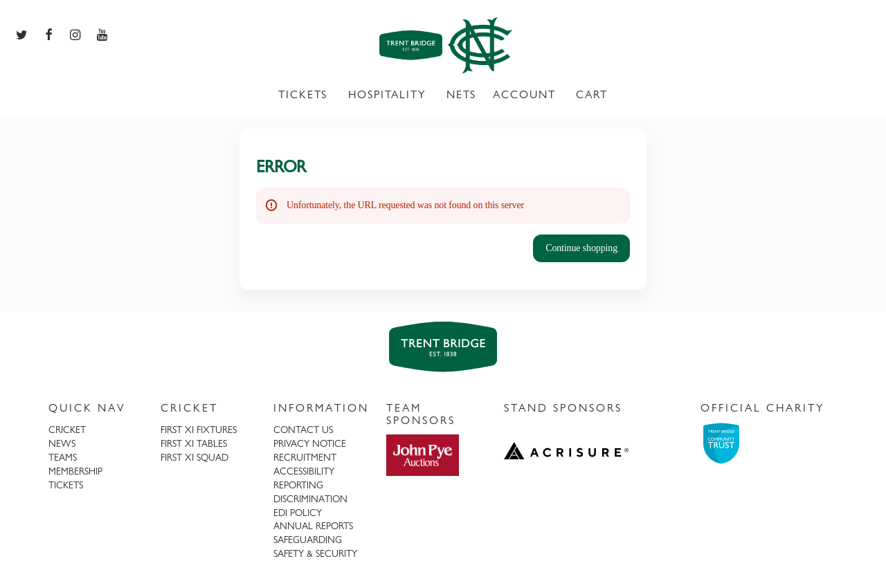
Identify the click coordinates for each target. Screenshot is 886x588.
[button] (581, 248)
